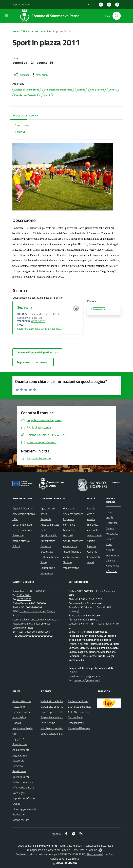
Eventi (110, 512)
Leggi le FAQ (19, 739)
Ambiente (46, 519)
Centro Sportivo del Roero (55, 712)
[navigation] (7, 16)
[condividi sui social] (21, 75)
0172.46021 (38, 321)
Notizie (39, 31)
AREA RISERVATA (65, 863)
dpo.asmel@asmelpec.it (87, 680)
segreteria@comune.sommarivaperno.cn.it (41, 329)
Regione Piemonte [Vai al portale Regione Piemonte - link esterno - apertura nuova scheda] (21, 4)
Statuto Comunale (23, 782)
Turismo (67, 562)
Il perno (91, 546)
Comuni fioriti (75, 717)
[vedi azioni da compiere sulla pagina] (40, 75)
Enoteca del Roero (78, 701)
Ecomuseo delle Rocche (81, 707)
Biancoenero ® (95, 854)
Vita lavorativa (71, 568)
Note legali (18, 793)
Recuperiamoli (76, 723)
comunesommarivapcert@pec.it (37, 611)
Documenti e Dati (22, 525)
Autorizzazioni (48, 541)
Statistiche (18, 814)
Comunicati (93, 557)
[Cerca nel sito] (117, 16)
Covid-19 (92, 552)
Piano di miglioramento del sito (23, 728)
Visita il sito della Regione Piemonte (60, 701)
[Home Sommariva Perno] (51, 16)
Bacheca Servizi (21, 777)
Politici (16, 546)
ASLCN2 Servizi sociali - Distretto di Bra (90, 712)
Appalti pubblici (49, 535)
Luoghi (110, 517)
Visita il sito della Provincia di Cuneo (60, 707)
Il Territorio (112, 523)
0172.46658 (24, 599)
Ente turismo (48, 723)
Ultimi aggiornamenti (24, 809)
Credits (16, 804)
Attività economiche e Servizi (113, 555)
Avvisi (91, 562)
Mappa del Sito (21, 820)
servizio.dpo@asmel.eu (89, 676)
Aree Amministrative (24, 514)
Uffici (15, 519)
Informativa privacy (23, 787)
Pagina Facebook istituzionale (57, 717)
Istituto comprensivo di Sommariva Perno (63, 728)
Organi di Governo (22, 508)
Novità (27, 31)
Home (16, 31)
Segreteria (25, 307)
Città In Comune (88, 850)
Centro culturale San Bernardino (59, 734)
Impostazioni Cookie (24, 798)
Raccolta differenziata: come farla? (87, 728)
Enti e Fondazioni (22, 530)
